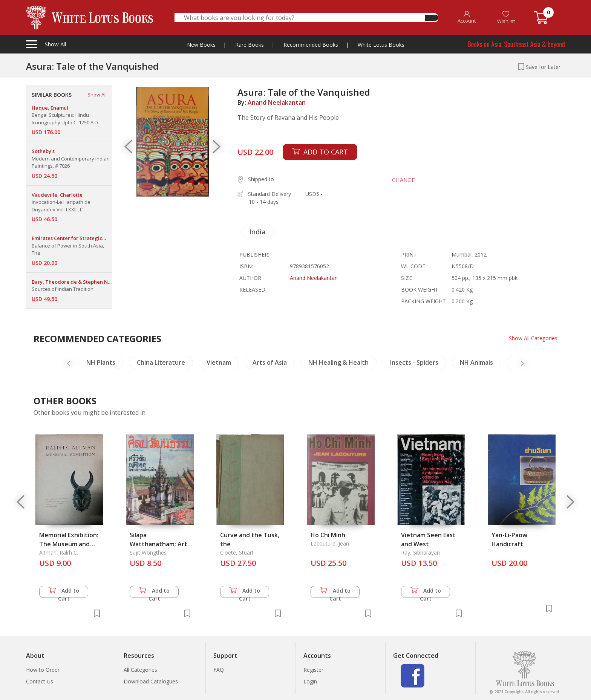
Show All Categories (533, 338)
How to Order (43, 670)
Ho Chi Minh (328, 535)
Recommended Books (311, 45)
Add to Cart (64, 592)
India (257, 232)
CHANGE (403, 180)
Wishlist (506, 18)
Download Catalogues (151, 681)
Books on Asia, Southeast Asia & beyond (516, 44)
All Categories (140, 670)
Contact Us (40, 681)
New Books (201, 45)
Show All (97, 95)
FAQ (219, 670)
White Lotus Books (381, 45)
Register (313, 670)
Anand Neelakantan (277, 102)
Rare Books (250, 45)
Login (310, 681)
